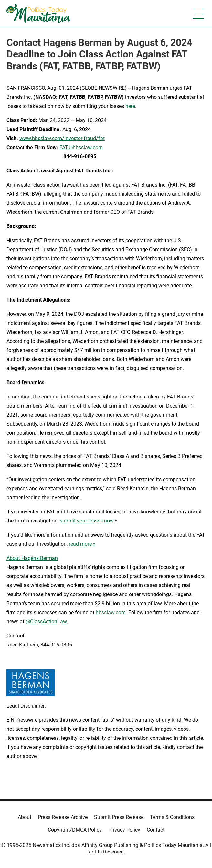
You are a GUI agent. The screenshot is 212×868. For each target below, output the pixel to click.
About (25, 817)
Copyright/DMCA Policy (75, 830)
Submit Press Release (119, 817)
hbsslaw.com (111, 612)
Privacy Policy (124, 830)
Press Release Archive (63, 817)
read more (80, 544)
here (130, 106)
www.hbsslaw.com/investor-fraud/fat (62, 138)
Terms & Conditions (172, 817)
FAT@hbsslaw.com (81, 147)
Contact (156, 830)
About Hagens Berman (32, 558)
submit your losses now (87, 521)
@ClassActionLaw (46, 621)
